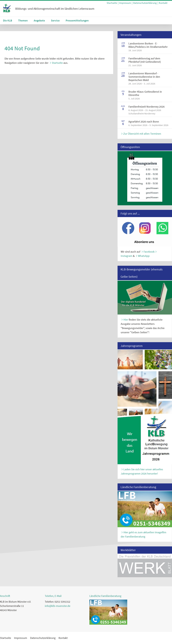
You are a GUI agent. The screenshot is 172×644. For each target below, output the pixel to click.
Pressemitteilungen (77, 20)
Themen (23, 20)
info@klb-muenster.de (58, 606)
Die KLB (8, 20)
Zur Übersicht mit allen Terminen (142, 134)
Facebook (149, 252)
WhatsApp (144, 256)
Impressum (125, 3)
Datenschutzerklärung (145, 3)
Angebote (39, 20)
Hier (126, 320)
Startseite (112, 3)
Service (55, 20)
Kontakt (163, 3)
